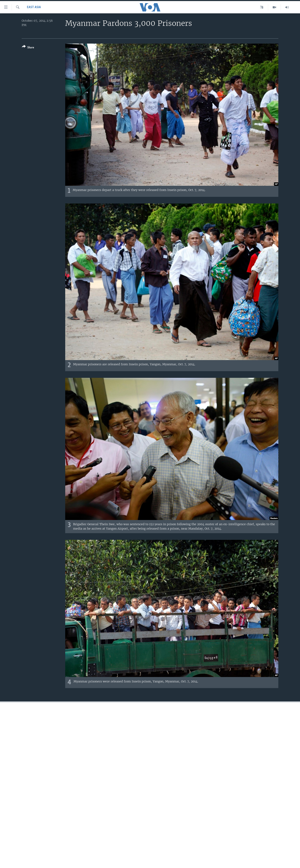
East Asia (34, 7)
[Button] (28, 48)
